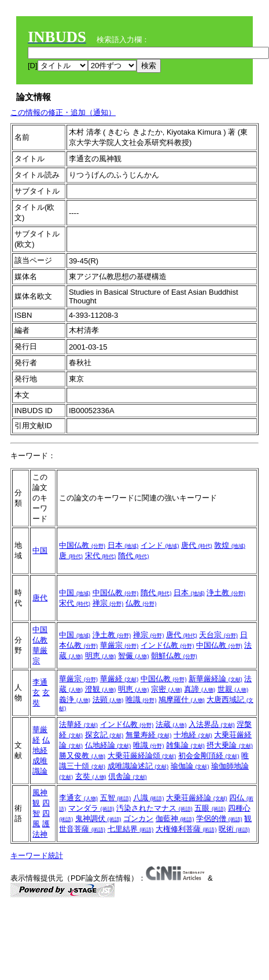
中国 (40, 550)
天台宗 (218, 635)
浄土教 (226, 593)
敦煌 (230, 545)
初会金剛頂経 (209, 756)
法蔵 (171, 724)
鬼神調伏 (98, 818)
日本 (123, 545)
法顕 (108, 699)
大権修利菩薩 (186, 829)
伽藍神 (175, 818)
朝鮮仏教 (174, 656)
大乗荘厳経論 (197, 798)
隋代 (134, 556)
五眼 (210, 808)
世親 (233, 689)
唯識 (141, 699)
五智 (116, 798)
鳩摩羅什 (182, 699)
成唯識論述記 (138, 766)
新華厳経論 (215, 679)
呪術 (234, 829)
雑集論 (185, 745)
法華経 (78, 724)
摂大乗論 (230, 745)
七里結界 (131, 829)
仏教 (141, 603)
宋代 (101, 556)
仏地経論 (108, 745)
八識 (149, 798)
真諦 (200, 689)
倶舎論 (128, 776)
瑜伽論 (190, 766)
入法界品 (212, 724)
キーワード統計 (37, 855)
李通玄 (78, 798)
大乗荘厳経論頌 (142, 756)
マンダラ (91, 808)
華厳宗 (119, 645)
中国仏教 (82, 545)
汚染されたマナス (154, 808)
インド (160, 545)
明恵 (101, 656)
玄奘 (91, 776)
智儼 (134, 656)
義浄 (75, 699)
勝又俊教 (82, 756)
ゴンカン (138, 818)
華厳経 (119, 679)
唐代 (197, 545)
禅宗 (108, 603)
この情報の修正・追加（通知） (63, 112)
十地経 (193, 735)
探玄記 (104, 735)
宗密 (167, 689)
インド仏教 (167, 645)
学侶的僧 (219, 818)
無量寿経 (149, 735)
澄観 (101, 689)
